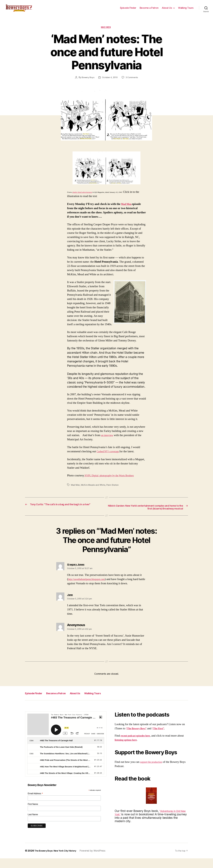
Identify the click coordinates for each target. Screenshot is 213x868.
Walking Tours (186, 10)
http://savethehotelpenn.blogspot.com (89, 589)
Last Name (33, 824)
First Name (33, 814)
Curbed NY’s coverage (110, 456)
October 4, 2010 (110, 82)
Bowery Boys (87, 82)
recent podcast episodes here (138, 745)
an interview (108, 440)
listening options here (135, 749)
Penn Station (114, 490)
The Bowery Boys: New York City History (58, 860)
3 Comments (133, 82)
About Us (167, 10)
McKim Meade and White (94, 490)
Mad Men (106, 32)
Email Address (35, 803)
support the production (153, 771)
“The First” (163, 738)
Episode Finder (128, 10)
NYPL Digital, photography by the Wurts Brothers (113, 480)
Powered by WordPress (98, 860)
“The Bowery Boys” (138, 738)
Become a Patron (149, 10)
